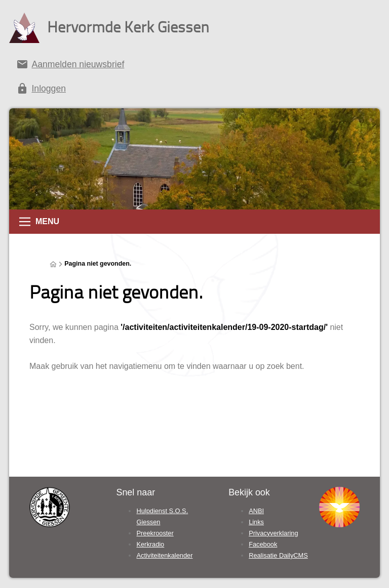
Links (256, 522)
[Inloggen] (194, 91)
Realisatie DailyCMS (278, 555)
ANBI (256, 511)
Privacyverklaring (273, 533)
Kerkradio (150, 544)
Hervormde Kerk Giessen (128, 27)
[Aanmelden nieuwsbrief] (194, 66)
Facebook (263, 544)
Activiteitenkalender (164, 555)
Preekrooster (155, 533)
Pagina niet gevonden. (98, 264)
